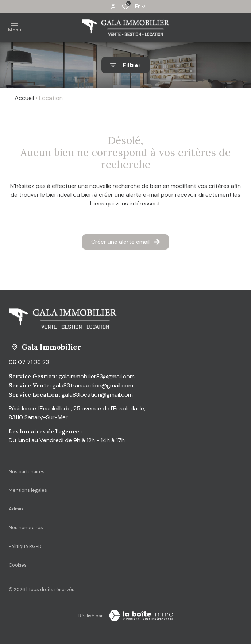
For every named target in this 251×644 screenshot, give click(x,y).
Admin (16, 509)
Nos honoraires (26, 527)
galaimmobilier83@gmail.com (97, 376)
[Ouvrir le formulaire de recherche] (125, 65)
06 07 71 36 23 (29, 362)
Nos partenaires (27, 472)
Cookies (18, 565)
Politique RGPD (25, 546)
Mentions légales (28, 490)
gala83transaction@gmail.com (93, 385)
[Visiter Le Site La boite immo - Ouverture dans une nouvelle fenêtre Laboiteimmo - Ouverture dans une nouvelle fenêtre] (141, 616)
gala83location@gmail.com (97, 395)
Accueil (24, 98)
